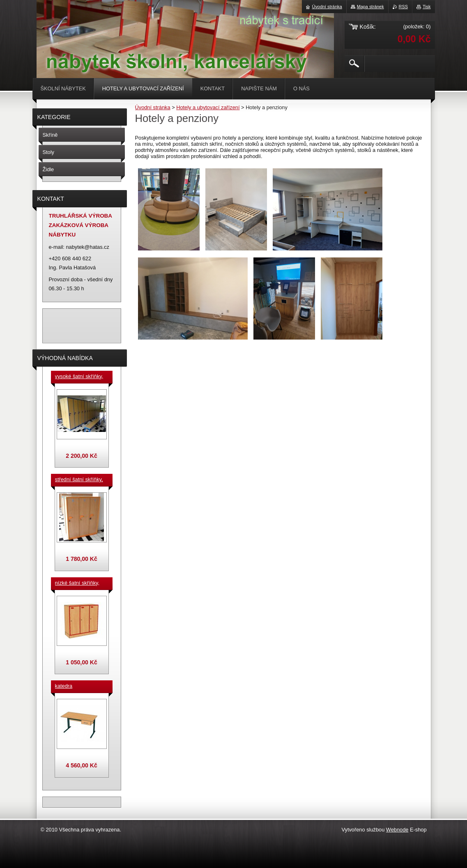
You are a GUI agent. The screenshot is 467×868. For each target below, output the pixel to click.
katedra (64, 686)
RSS (403, 7)
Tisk (427, 7)
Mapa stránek (370, 7)
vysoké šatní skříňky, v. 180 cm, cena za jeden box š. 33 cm (79, 377)
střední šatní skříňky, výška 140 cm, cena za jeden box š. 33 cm (81, 480)
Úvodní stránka (153, 107)
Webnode (397, 830)
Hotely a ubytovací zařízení (208, 107)
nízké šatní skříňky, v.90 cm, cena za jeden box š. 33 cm (77, 583)
